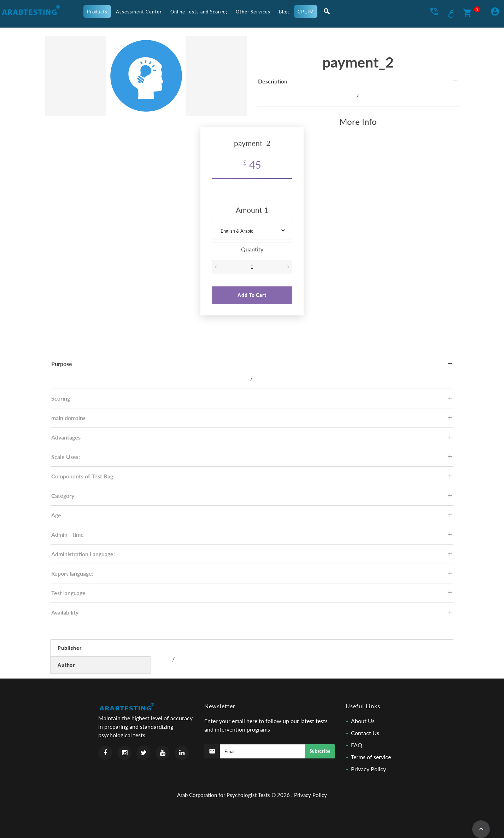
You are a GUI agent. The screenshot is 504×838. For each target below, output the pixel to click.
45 (252, 165)
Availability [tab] (252, 614)
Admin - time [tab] (252, 537)
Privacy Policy (368, 769)
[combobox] (252, 231)
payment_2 (358, 62)
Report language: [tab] (252, 575)
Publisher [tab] (70, 648)
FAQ (357, 745)
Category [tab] (252, 498)
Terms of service (371, 757)
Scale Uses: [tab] (252, 459)
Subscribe (320, 751)
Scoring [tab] (252, 400)
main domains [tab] (252, 420)
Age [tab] (252, 517)
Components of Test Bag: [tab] (252, 478)
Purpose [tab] (252, 366)
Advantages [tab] (252, 439)
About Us (363, 721)
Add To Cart (252, 295)
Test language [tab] (252, 595)
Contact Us (365, 733)
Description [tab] (358, 83)
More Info (358, 121)
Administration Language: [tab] (252, 556)
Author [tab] (66, 665)
